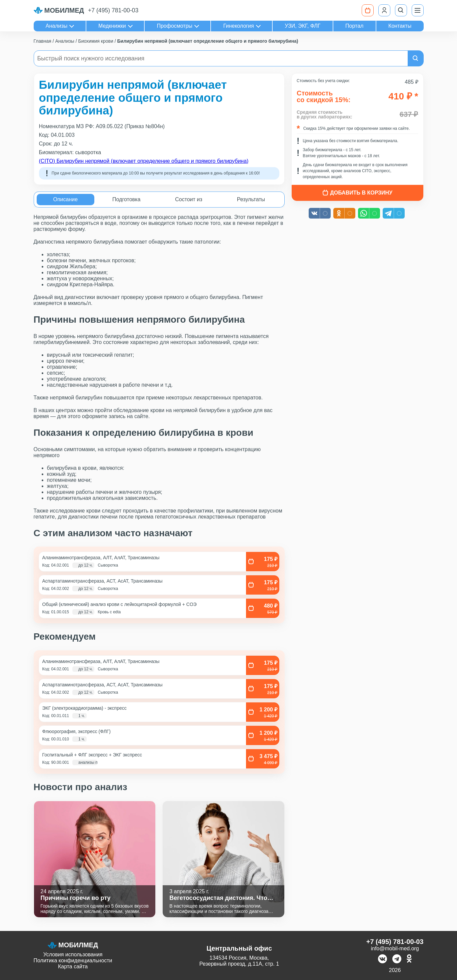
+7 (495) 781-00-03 (113, 10)
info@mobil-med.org (395, 948)
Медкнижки (112, 26)
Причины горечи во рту (76, 898)
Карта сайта (73, 966)
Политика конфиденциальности (73, 960)
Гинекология (239, 26)
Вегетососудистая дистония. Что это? (218, 898)
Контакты (400, 26)
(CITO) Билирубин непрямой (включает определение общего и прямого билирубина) (144, 161)
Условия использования (73, 954)
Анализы (57, 26)
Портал (354, 26)
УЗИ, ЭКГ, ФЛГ (302, 26)
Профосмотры (174, 26)
